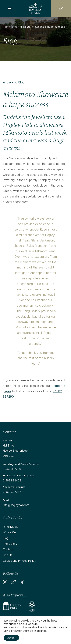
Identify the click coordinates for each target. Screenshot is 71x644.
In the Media (11, 527)
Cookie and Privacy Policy (19, 561)
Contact (8, 549)
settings (42, 631)
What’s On (9, 532)
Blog (15, 27)
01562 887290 (12, 469)
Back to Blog (14, 82)
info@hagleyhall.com (16, 505)
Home (6, 27)
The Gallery (10, 544)
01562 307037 (12, 492)
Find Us (7, 555)
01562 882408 (12, 480)
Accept (11, 638)
